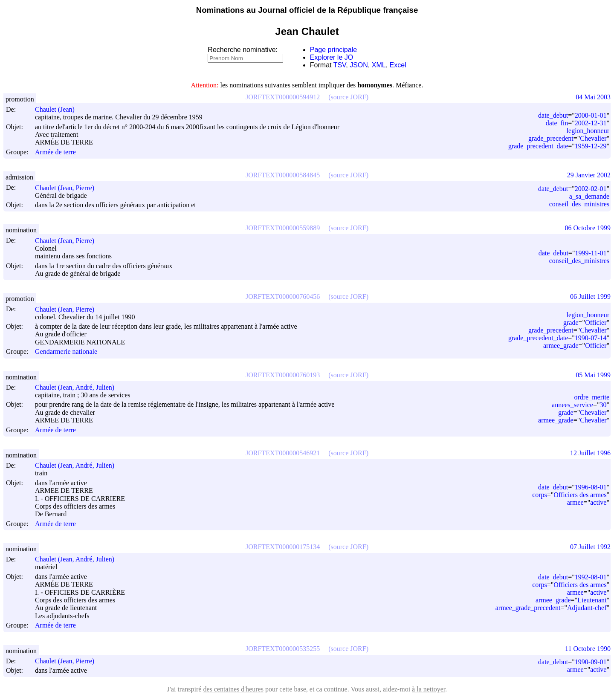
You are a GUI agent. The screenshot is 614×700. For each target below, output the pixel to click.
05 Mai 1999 (593, 375)
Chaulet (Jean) (59, 109)
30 (603, 405)
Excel (398, 65)
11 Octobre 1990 (588, 649)
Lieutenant (592, 600)
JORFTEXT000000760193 (283, 375)
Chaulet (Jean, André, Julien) (78, 387)
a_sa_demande (589, 196)
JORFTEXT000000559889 (283, 228)
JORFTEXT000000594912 (283, 97)
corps (540, 495)
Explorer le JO (332, 57)
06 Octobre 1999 (588, 228)
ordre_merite (592, 397)
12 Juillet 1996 (590, 453)
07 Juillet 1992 (590, 547)
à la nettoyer (429, 689)
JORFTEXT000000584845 (283, 175)
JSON (359, 65)
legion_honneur (588, 131)
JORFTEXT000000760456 (283, 296)
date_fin (557, 123)
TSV (340, 65)
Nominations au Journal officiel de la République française (307, 10)
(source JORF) (348, 97)
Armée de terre (55, 152)
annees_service (572, 405)
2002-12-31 (591, 123)
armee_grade (561, 346)
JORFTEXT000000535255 (283, 649)
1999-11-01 (591, 253)
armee (575, 502)
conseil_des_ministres (579, 204)
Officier (596, 323)
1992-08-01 (591, 577)
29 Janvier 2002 (589, 175)
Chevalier (593, 138)
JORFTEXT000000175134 (283, 547)
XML (379, 65)
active (598, 502)
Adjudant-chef (587, 608)
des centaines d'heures (233, 689)
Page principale (333, 50)
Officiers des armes (580, 495)
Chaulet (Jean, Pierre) (68, 188)
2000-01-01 (591, 115)
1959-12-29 (591, 146)
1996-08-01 (591, 487)
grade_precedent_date (538, 146)
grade (571, 323)
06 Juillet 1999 (590, 296)
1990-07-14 (591, 338)
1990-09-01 (591, 662)
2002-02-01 (591, 189)
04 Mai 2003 (593, 97)
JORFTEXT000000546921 (283, 453)
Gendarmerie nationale (66, 352)
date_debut (553, 115)
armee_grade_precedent (528, 608)
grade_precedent (551, 138)
